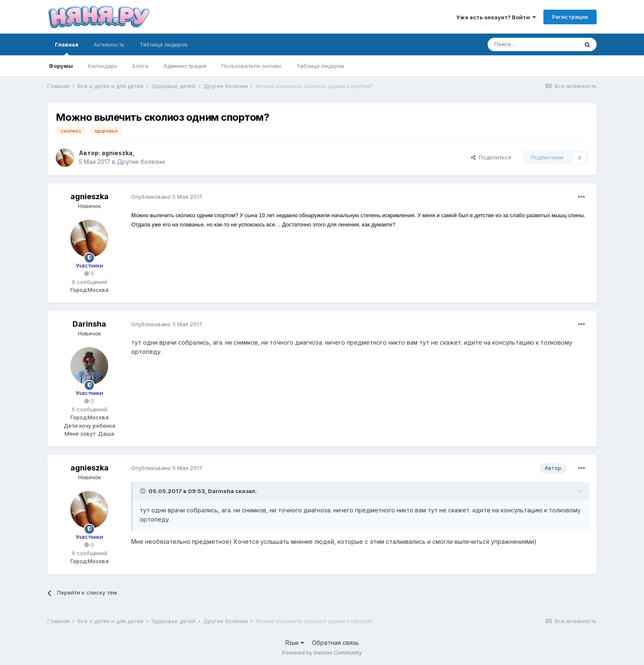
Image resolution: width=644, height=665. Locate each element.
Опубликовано (167, 197)
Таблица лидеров (321, 66)
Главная (67, 48)
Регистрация (570, 17)
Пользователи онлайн (251, 66)
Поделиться (491, 157)
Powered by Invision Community (322, 653)
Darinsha (89, 324)
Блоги (140, 66)
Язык (295, 643)
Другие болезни (141, 162)
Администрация (185, 66)
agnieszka (117, 153)
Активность (109, 44)
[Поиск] (533, 44)
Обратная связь (335, 643)
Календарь (103, 66)
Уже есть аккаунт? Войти (496, 17)
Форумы (61, 66)
